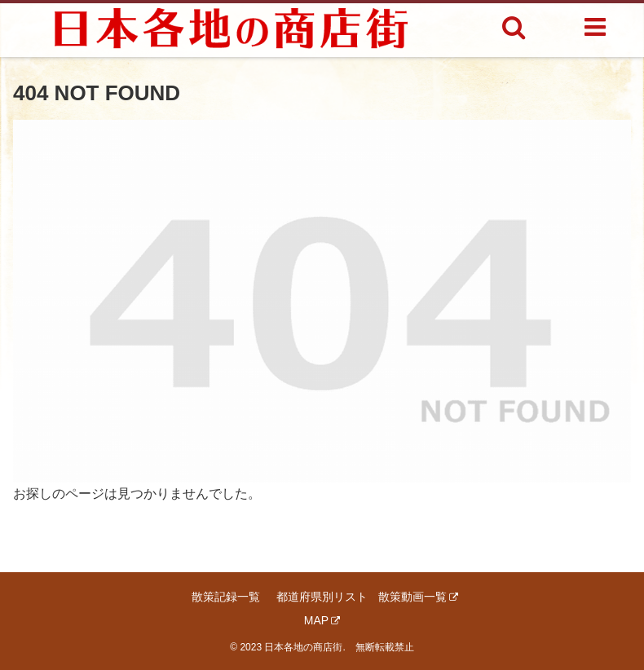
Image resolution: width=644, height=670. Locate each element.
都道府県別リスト (322, 597)
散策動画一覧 (418, 597)
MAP (322, 620)
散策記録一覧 (226, 597)
